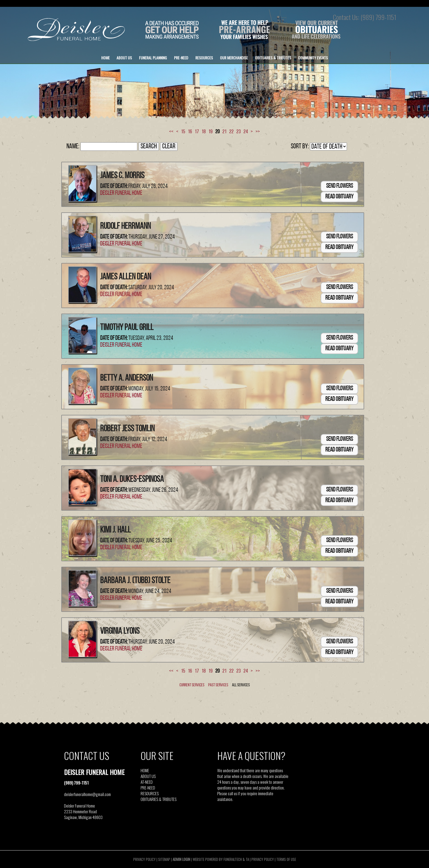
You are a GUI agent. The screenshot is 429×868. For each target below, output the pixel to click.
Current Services (192, 685)
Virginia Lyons (120, 632)
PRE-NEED (148, 788)
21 (224, 132)
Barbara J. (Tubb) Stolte (135, 581)
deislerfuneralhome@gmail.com (87, 794)
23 (239, 132)
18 (204, 132)
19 (211, 132)
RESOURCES (150, 793)
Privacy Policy (144, 859)
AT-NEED (147, 782)
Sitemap (164, 859)
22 (231, 132)
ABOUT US (148, 776)
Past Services (218, 685)
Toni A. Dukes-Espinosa (132, 480)
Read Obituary (339, 197)
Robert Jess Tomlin (127, 429)
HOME (145, 770)
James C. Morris (122, 176)
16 (190, 132)
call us (232, 793)
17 (197, 132)
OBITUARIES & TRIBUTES (159, 799)
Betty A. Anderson (127, 378)
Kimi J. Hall (115, 530)
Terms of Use (286, 859)
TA (247, 859)
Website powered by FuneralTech (217, 859)
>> (258, 132)
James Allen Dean (126, 277)
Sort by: (300, 147)
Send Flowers (340, 186)
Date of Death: (114, 186)
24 (246, 132)
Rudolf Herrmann (125, 227)
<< (171, 132)
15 (183, 132)
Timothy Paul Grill (127, 328)
